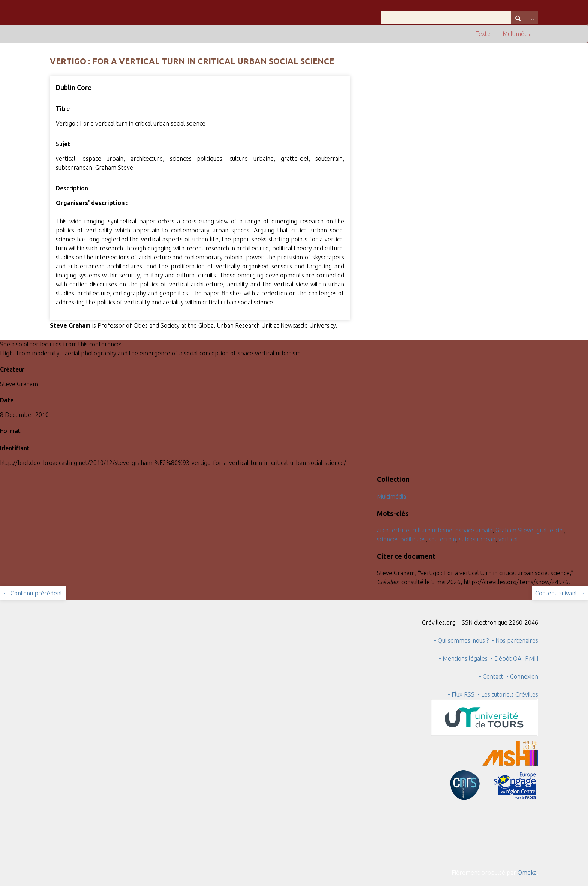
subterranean (477, 539)
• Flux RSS (461, 694)
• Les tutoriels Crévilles (508, 694)
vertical (508, 539)
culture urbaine (432, 530)
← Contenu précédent (33, 593)
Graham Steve (514, 530)
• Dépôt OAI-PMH (514, 658)
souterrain (442, 539)
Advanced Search (531, 18)
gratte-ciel (550, 530)
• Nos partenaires (515, 640)
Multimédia (517, 34)
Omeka (527, 873)
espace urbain (474, 530)
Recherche (518, 18)
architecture (393, 530)
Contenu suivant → (560, 593)
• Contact (493, 676)
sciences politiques (401, 539)
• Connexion (522, 676)
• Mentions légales (463, 658)
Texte (483, 34)
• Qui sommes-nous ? (461, 640)
